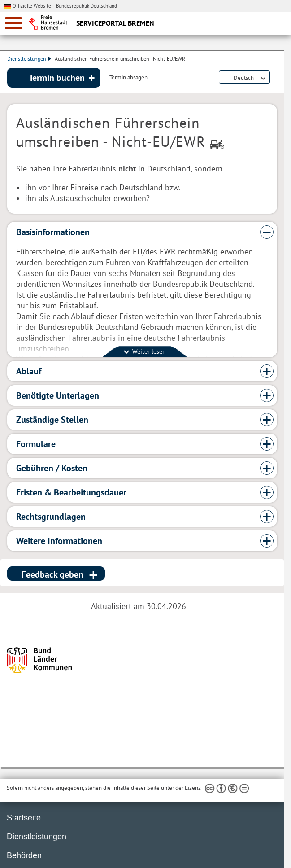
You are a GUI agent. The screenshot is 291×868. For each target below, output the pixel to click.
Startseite (24, 818)
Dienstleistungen (29, 59)
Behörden (24, 855)
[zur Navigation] (13, 23)
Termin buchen (57, 78)
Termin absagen (128, 78)
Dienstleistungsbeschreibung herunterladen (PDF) (275, 78)
